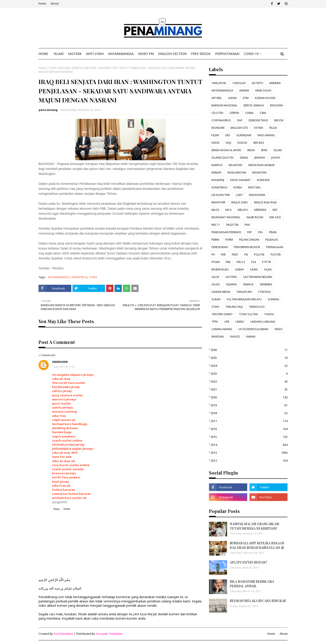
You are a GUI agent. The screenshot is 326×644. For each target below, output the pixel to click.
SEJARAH (231, 284)
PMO (235, 255)
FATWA (259, 128)
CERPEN (234, 113)
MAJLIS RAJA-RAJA (265, 202)
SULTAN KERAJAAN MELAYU (244, 299)
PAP (250, 232)
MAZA (215, 210)
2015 (249, 437)
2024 (249, 366)
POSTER (276, 255)
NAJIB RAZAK (255, 217)
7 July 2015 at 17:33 (64, 367)
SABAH (239, 269)
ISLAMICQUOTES (223, 158)
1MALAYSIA (219, 83)
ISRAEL (244, 158)
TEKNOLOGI (257, 307)
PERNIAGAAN (275, 247)
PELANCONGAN (249, 240)
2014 (249, 445)
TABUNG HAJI (234, 307)
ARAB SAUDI (263, 90)
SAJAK (268, 269)
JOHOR (276, 158)
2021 (249, 389)
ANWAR (244, 90)
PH (213, 255)
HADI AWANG (266, 135)
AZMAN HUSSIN (265, 98)
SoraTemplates (63, 634)
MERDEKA (260, 210)
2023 (249, 374)
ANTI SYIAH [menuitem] (95, 54)
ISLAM (278, 150)
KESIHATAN (259, 173)
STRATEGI (264, 292)
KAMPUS (217, 165)
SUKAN (216, 299)
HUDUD (242, 143)
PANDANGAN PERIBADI (226, 232)
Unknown (60, 362)
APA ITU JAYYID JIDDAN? (249, 562)
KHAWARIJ (218, 180)
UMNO (240, 322)
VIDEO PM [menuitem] (146, 54)
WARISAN (218, 337)
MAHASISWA (257, 195)
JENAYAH (260, 158)
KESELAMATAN (237, 173)
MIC (275, 210)
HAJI (228, 143)
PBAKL (273, 232)
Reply (56, 509)
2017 (249, 421)
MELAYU (243, 210)
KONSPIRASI (79, 277)
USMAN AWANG (222, 329)
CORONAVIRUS (221, 120)
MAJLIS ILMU (240, 202)
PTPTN (267, 262)
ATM (246, 98)
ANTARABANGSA (59, 277)
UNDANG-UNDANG (263, 322)
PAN (247, 225)
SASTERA (231, 277)
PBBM (215, 240)
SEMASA (248, 284)
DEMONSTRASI (258, 120)
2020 (249, 397)
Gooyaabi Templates (109, 634)
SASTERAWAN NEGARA (258, 277)
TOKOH (269, 314)
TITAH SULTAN (248, 314)
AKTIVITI (257, 83)
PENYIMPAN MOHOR (247, 247)
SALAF (215, 277)
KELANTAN (235, 165)
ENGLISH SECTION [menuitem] (172, 54)
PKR (223, 255)
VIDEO (278, 329)
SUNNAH (273, 299)
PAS (260, 232)
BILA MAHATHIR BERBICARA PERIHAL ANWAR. (252, 584)
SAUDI (216, 284)
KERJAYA (216, 173)
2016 (249, 429)
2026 (249, 350)
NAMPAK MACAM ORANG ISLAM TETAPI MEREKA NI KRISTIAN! (254, 526)
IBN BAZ (259, 143)
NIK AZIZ (275, 217)
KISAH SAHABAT (241, 180)
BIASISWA (277, 105)
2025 (249, 358)
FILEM (215, 135)
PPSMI (216, 262)
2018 (249, 413)
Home (42, 4)
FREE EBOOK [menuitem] (201, 54)
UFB (227, 322)
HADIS (216, 143)
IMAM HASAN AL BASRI (226, 150)
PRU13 (241, 262)
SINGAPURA (244, 292)
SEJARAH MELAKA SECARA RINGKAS (258, 601)
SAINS (254, 269)
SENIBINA (266, 284)
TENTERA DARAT (222, 314)
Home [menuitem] (43, 54)
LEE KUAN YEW (221, 195)
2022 (249, 381)
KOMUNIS (263, 180)
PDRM (229, 240)
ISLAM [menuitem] (59, 54)
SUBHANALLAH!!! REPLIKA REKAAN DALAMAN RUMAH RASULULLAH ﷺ (257, 545)
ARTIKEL (217, 98)
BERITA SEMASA (254, 105)
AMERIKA (275, 83)
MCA (229, 210)
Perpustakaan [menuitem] (227, 54)
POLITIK (259, 255)
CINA (263, 113)
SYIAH (52, 68)
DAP (240, 120)
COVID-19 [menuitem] (251, 54)
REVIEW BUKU (220, 269)
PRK (228, 262)
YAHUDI (235, 337)
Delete (67, 509)
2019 (249, 405)
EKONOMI (218, 128)
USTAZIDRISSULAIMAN (253, 329)
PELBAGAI (272, 240)
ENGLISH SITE (239, 128)
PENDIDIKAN (220, 247)
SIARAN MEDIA (221, 292)
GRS (228, 135)
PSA (254, 262)
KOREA (238, 187)
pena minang (48, 110)
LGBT (239, 195)
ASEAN (232, 98)
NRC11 (216, 225)
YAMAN (251, 337)
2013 (249, 453)
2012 (249, 461)
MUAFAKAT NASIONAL (226, 217)
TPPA (215, 322)
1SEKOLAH (239, 83)
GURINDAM (244, 135)
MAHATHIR (218, 202)
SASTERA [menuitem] (75, 54)
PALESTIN (232, 225)
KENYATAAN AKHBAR (261, 165)
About (55, 4)
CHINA (249, 113)
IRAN (264, 150)
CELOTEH (217, 113)
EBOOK (279, 120)
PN (246, 255)
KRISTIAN (254, 187)
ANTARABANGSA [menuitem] (121, 54)
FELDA (273, 128)
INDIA (251, 150)
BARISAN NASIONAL (224, 105)
